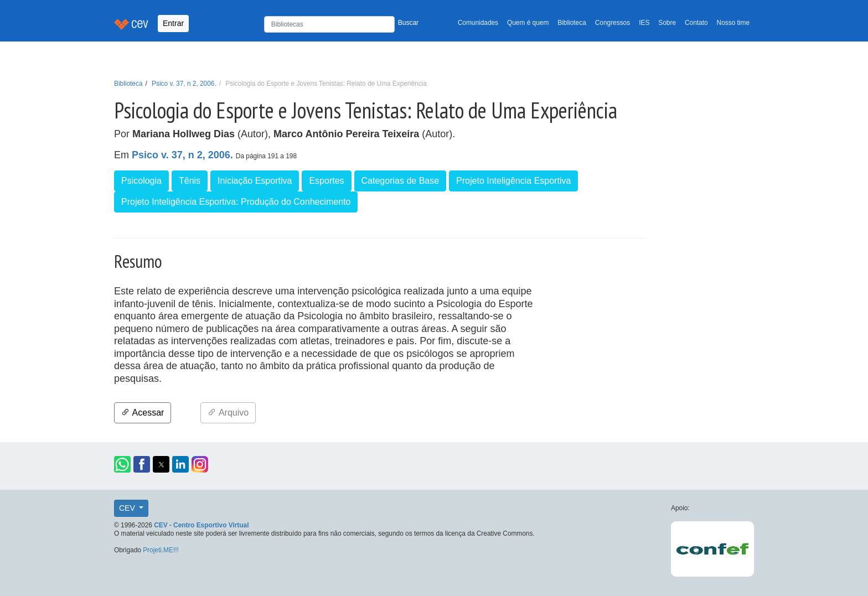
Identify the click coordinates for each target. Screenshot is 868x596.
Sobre (667, 23)
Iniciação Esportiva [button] (255, 181)
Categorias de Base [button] (401, 181)
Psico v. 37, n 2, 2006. (184, 84)
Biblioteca (572, 23)
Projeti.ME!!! (161, 550)
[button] (122, 464)
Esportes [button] (326, 181)
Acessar (143, 413)
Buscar (408, 23)
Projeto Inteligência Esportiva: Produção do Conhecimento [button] (236, 202)
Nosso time (733, 23)
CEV (128, 508)
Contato (696, 23)
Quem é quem (528, 23)
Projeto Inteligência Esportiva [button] (513, 181)
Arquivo (228, 413)
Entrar (173, 23)
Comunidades (478, 23)
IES (644, 23)
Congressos (613, 23)
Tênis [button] (190, 181)
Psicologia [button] (141, 181)
